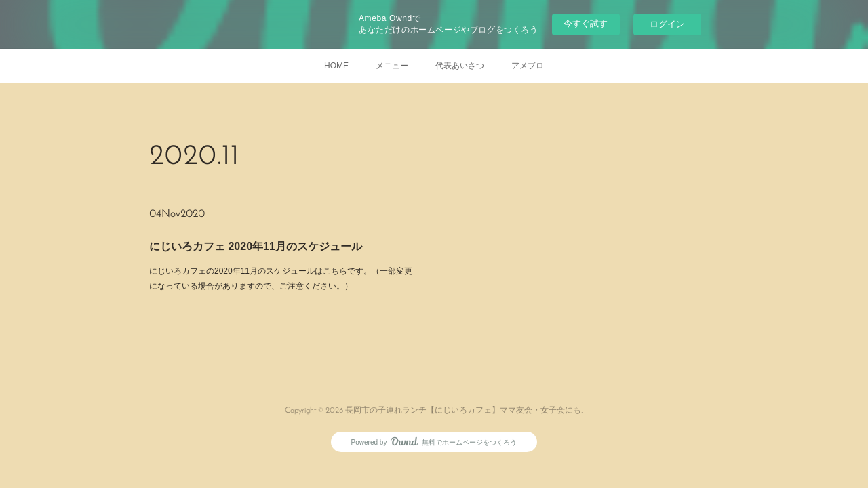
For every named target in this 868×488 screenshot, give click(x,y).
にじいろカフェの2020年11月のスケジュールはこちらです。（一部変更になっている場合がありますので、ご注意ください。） (281, 278)
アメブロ (528, 66)
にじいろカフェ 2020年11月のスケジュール (256, 246)
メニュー (392, 66)
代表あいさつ (460, 66)
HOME (336, 66)
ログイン (667, 24)
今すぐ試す (586, 23)
